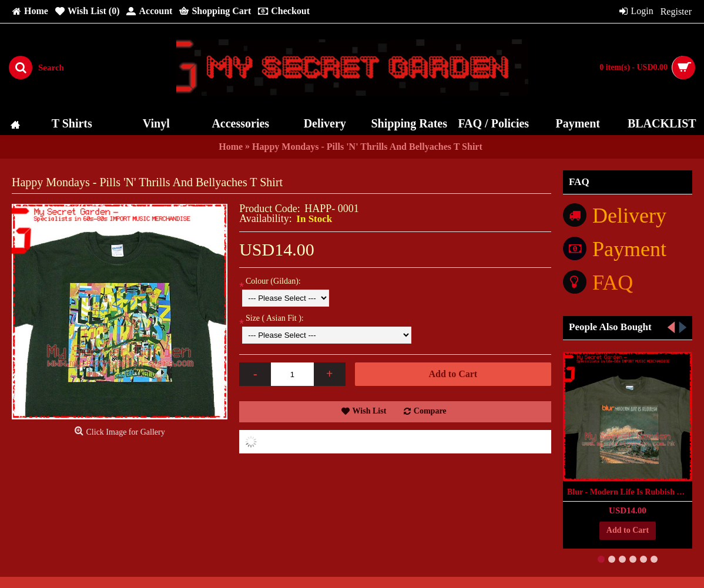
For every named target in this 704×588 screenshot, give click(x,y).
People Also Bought (610, 327)
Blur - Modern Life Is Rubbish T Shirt (630, 492)
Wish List (370, 411)
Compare (430, 411)
